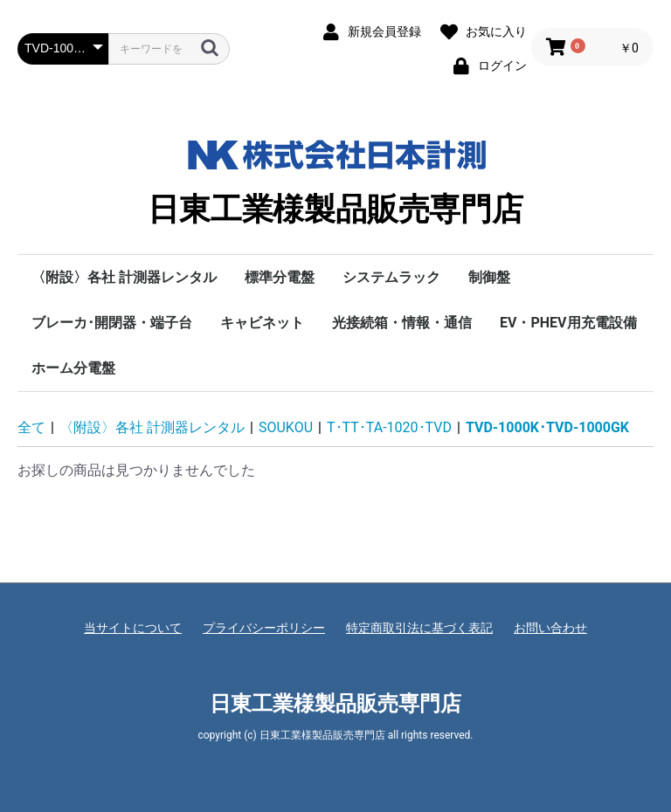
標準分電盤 (280, 277)
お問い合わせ (550, 628)
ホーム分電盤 (73, 368)
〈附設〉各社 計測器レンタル (124, 277)
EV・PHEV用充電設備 (568, 323)
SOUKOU (286, 427)
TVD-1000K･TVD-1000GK (547, 427)
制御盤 (489, 277)
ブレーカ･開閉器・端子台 (112, 323)
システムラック (391, 277)
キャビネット (262, 323)
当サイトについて (133, 628)
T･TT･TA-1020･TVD (389, 427)
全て (31, 427)
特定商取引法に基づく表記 (419, 628)
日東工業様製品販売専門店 (335, 179)
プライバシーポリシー (264, 628)
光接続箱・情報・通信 (402, 323)
